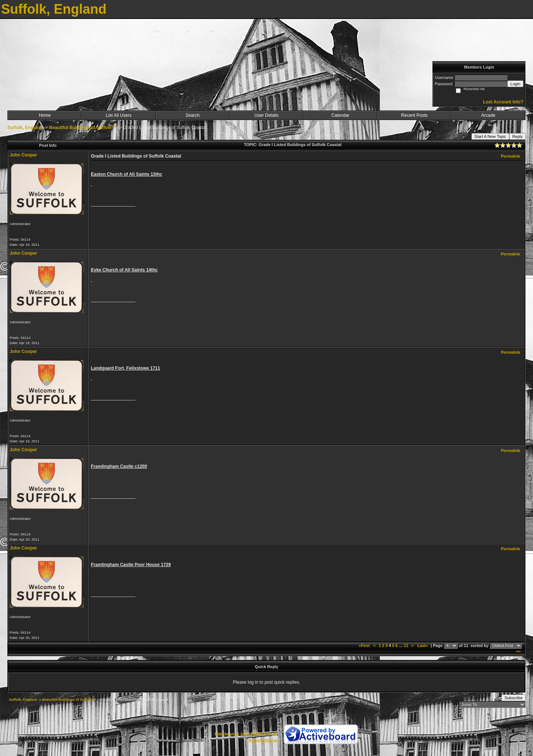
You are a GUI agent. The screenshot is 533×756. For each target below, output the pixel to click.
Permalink (510, 156)
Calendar (340, 115)
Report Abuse (263, 741)
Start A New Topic (490, 136)
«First (365, 646)
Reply (517, 136)
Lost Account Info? (503, 102)
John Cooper (23, 155)
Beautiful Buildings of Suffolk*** (83, 128)
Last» (423, 646)
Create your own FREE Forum (246, 734)
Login (515, 84)
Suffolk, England (25, 128)
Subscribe (514, 698)
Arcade (488, 115)
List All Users (119, 115)
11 (406, 646)
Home (45, 115)
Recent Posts (414, 115)
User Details (266, 115)
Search (193, 115)
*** (518, 652)
